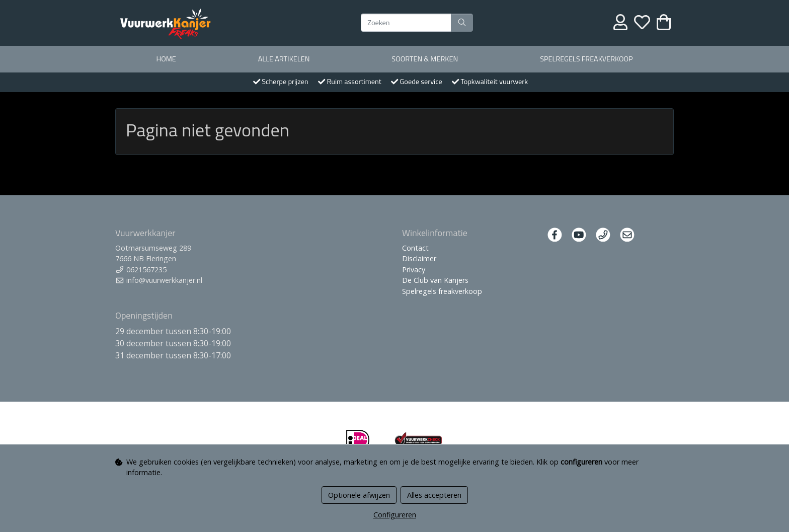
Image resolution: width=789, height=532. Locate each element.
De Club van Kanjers (435, 280)
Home (166, 59)
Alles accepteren (434, 495)
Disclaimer (419, 258)
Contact (415, 248)
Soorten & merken (425, 59)
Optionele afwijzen (359, 495)
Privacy (414, 270)
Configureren (395, 515)
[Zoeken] (406, 23)
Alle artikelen (284, 59)
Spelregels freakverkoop (586, 59)
